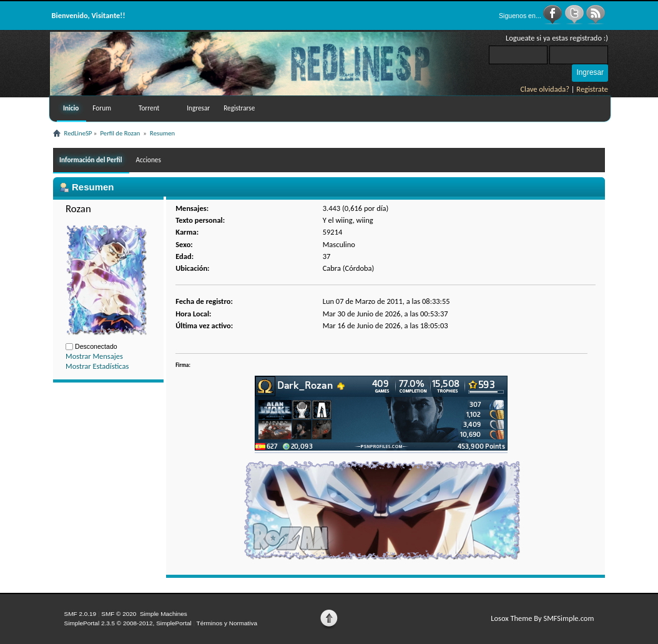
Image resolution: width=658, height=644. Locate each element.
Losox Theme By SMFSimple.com (542, 618)
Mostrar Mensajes (94, 356)
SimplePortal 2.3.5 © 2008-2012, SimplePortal (128, 623)
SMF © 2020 (119, 614)
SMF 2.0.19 (81, 614)
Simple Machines (164, 614)
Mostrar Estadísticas (97, 366)
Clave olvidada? (545, 89)
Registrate (592, 89)
